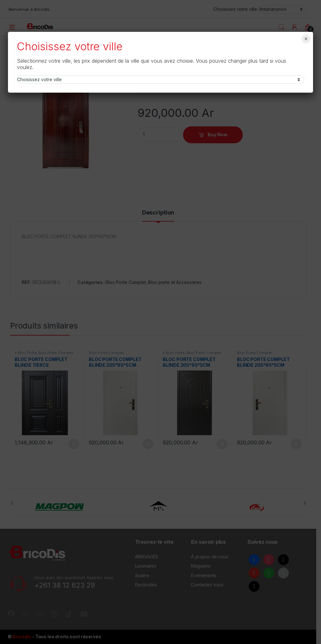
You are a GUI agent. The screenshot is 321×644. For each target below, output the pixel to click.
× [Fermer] (306, 39)
